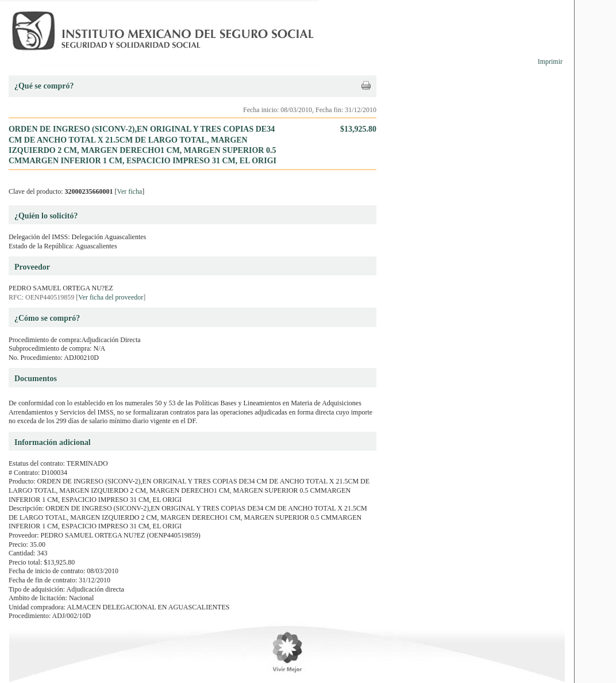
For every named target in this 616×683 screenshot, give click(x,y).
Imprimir (550, 62)
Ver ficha (130, 191)
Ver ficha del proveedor (111, 297)
